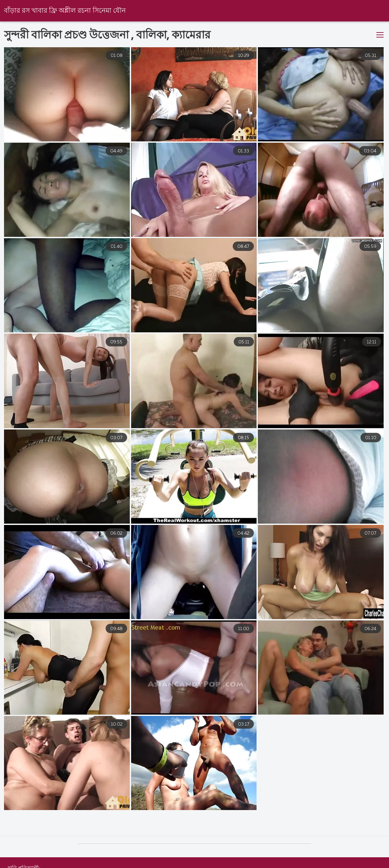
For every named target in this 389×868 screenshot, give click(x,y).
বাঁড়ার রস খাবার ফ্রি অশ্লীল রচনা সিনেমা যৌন (65, 11)
